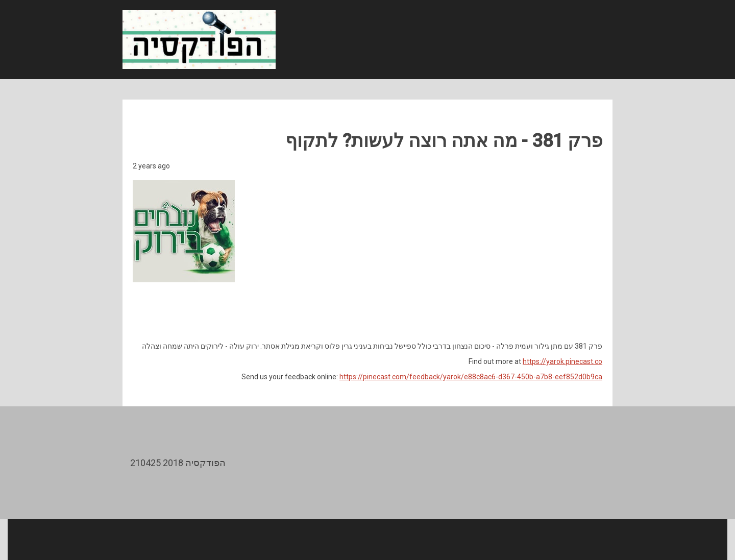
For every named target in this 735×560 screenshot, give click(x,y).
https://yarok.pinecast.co (562, 361)
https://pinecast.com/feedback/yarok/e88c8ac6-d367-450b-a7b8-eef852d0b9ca (471, 377)
